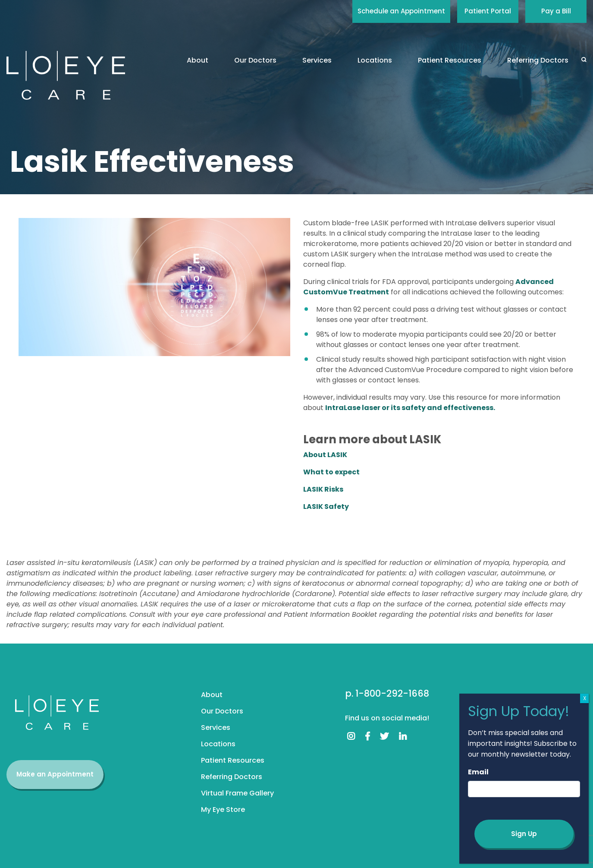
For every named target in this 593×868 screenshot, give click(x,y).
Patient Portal (488, 11)
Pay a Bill (556, 11)
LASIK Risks (323, 489)
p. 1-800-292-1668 (387, 693)
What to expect (331, 472)
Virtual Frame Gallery (237, 793)
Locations (375, 60)
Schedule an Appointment (401, 11)
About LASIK (325, 455)
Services (317, 60)
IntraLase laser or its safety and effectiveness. (410, 408)
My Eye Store (223, 810)
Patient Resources (450, 60)
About (198, 60)
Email (478, 772)
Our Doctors (255, 60)
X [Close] (585, 698)
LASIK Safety (326, 507)
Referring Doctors (538, 60)
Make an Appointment (55, 774)
